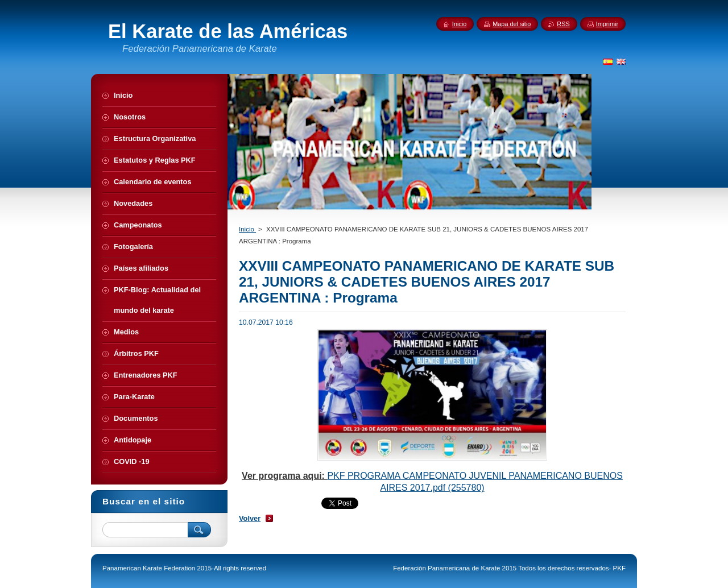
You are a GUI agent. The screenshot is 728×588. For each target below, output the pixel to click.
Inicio (247, 229)
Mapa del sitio (512, 24)
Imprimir (607, 24)
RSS (563, 24)
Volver (250, 518)
